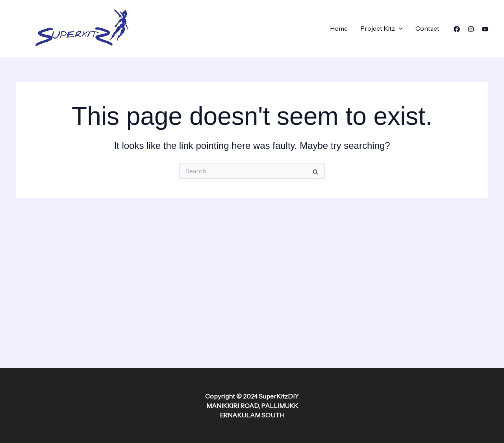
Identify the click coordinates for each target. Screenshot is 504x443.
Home (339, 28)
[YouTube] (485, 29)
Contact (427, 28)
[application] (399, 28)
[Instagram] (471, 29)
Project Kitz (382, 28)
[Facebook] (457, 29)
